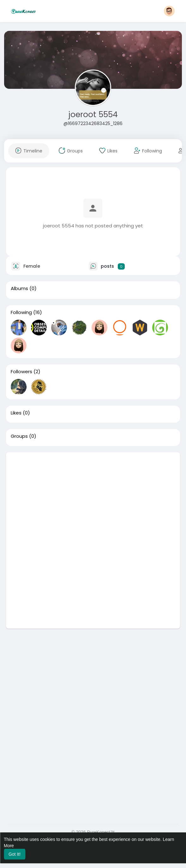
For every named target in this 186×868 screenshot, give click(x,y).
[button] (169, 11)
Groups (19, 436)
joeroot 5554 (93, 114)
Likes (16, 413)
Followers (21, 372)
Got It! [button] (15, 854)
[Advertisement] (93, 496)
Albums (19, 288)
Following (21, 312)
